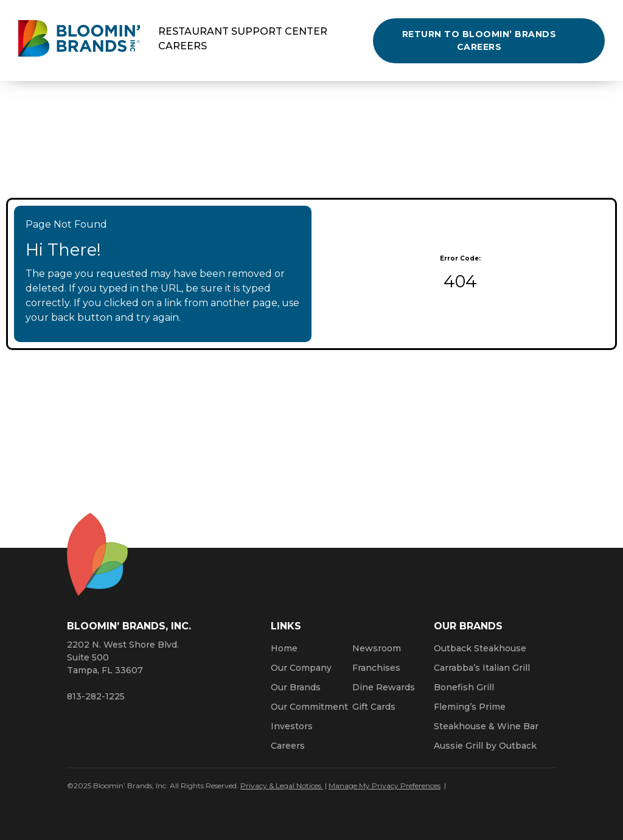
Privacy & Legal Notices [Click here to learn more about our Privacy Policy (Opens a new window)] (282, 786)
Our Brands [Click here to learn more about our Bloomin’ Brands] (296, 687)
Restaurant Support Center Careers (243, 39)
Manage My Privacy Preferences (385, 786)
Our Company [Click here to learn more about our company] (301, 668)
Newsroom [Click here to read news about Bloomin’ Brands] (377, 648)
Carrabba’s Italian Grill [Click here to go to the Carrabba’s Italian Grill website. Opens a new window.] (482, 668)
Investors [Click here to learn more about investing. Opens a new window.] (292, 726)
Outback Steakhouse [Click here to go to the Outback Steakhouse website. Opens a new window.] (480, 648)
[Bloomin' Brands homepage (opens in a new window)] (79, 40)
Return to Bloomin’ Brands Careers (479, 40)
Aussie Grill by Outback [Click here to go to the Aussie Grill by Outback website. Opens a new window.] (485, 746)
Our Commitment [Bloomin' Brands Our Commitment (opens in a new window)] (309, 707)
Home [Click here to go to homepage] (284, 648)
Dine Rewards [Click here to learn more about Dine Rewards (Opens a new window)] (384, 687)
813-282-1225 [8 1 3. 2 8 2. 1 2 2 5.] (96, 696)
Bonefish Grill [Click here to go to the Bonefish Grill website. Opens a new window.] (464, 687)
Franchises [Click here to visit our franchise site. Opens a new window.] (376, 668)
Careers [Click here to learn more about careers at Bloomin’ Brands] (288, 746)
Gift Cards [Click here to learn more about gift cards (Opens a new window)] (374, 707)
